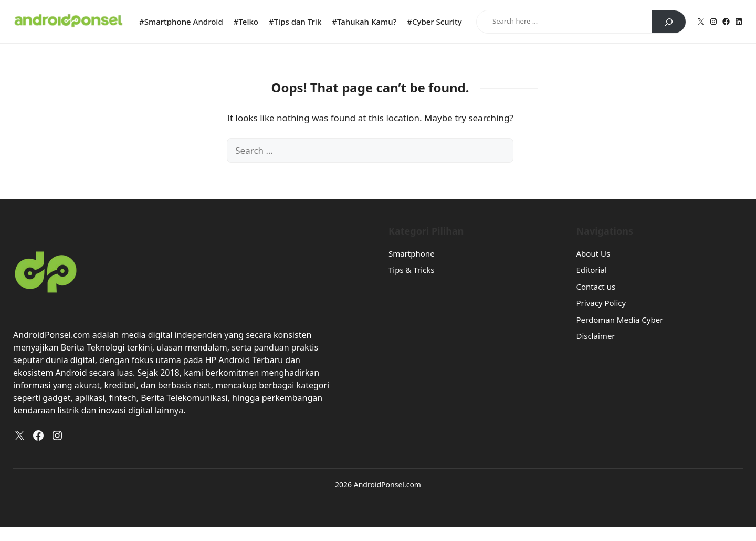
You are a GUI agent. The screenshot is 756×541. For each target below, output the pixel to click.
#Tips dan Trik (295, 22)
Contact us (596, 287)
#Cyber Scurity (434, 22)
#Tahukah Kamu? (364, 22)
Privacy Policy (601, 303)
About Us (594, 253)
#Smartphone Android (181, 22)
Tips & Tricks (411, 270)
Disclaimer (596, 336)
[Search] (669, 22)
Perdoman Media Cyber (620, 320)
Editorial (592, 270)
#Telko (246, 22)
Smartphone (412, 253)
